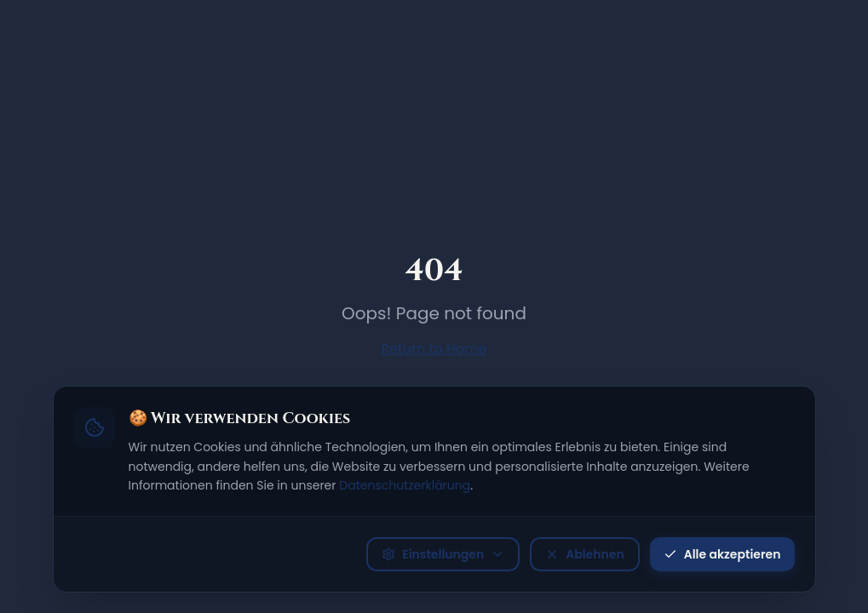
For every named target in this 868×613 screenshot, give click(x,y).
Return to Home (434, 349)
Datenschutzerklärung (405, 485)
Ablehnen (584, 554)
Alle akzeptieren (722, 554)
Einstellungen (443, 554)
